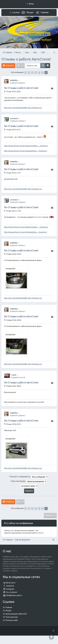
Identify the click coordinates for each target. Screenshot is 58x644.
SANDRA (14, 80)
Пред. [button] (25, 73)
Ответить (10, 65)
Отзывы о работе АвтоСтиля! (26, 59)
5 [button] (43, 73)
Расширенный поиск (48, 66)
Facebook (10, 586)
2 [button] (32, 73)
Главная (45, 12)
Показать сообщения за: (29, 477)
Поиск (43, 66)
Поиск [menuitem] (54, 52)
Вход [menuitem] (31, 4)
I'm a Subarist (12, 592)
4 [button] (39, 73)
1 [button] (29, 73)
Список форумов (22, 540)
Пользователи (12, 617)
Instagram (10, 589)
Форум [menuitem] (30, 12)
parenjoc (14, 118)
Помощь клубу (12, 620)
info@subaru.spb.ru (14, 595)
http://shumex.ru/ (35, 108)
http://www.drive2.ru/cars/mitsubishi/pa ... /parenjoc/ (26, 151)
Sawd (14, 375)
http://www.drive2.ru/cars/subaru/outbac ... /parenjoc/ (26, 146)
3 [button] (36, 73)
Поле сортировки (29, 481)
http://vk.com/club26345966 (15, 108)
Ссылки (16, 12)
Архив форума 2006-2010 (16, 614)
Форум (8, 610)
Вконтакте (11, 583)
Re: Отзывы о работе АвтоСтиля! (21, 88)
